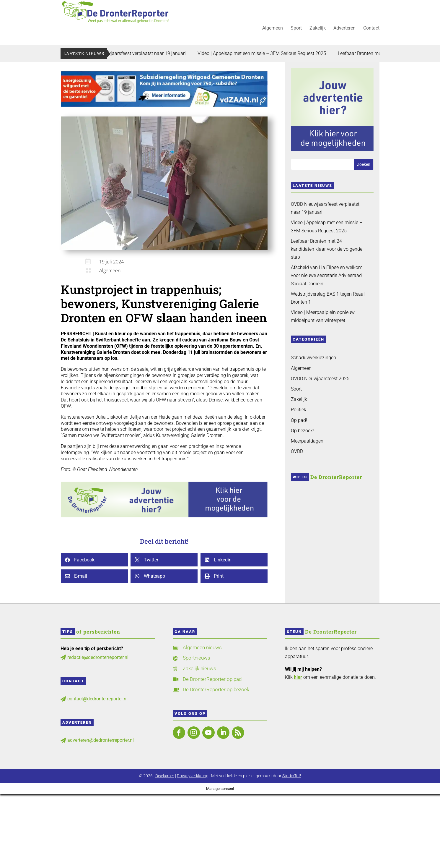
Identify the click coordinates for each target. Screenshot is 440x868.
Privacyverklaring (193, 776)
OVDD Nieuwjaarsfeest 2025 (320, 379)
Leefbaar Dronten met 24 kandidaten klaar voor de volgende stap (327, 249)
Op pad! (299, 420)
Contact (371, 28)
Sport (296, 28)
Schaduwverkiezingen (313, 358)
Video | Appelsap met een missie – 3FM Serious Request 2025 (269, 53)
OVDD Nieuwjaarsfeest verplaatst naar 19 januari (143, 53)
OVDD (297, 451)
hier (298, 677)
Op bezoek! (302, 431)
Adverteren (344, 28)
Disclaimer (165, 776)
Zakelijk (318, 28)
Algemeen (273, 28)
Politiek (299, 410)
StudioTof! (292, 776)
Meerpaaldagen (307, 441)
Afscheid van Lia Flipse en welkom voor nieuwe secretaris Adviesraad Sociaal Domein (327, 275)
